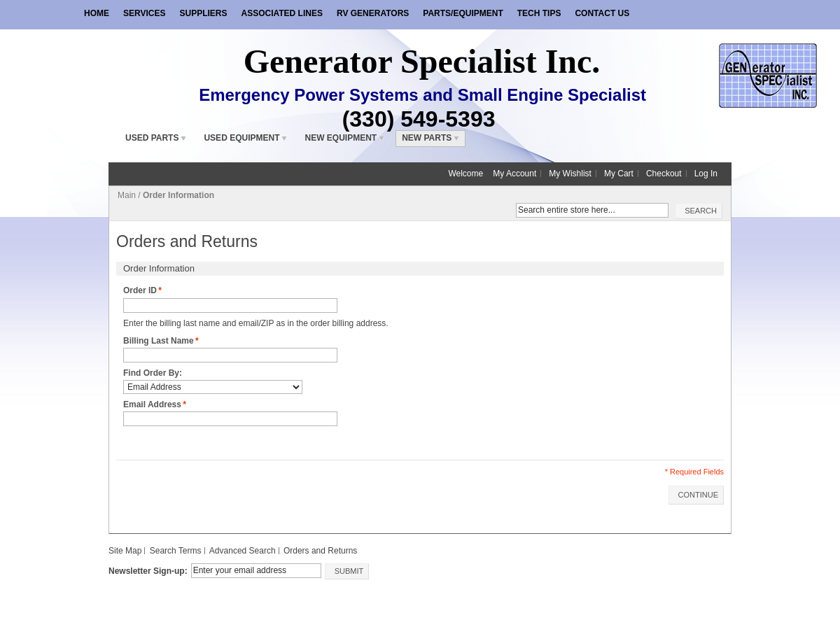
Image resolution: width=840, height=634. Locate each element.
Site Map (125, 551)
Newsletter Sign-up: (148, 571)
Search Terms (176, 551)
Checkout (664, 174)
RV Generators (373, 13)
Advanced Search (243, 551)
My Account (514, 174)
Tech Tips (539, 13)
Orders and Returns (320, 551)
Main (127, 195)
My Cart (619, 174)
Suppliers (203, 13)
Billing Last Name (159, 341)
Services (144, 13)
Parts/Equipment (463, 13)
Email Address (152, 405)
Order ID (140, 291)
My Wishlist (570, 174)
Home (97, 13)
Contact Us (602, 13)
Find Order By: (153, 373)
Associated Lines (281, 13)
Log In (706, 174)
